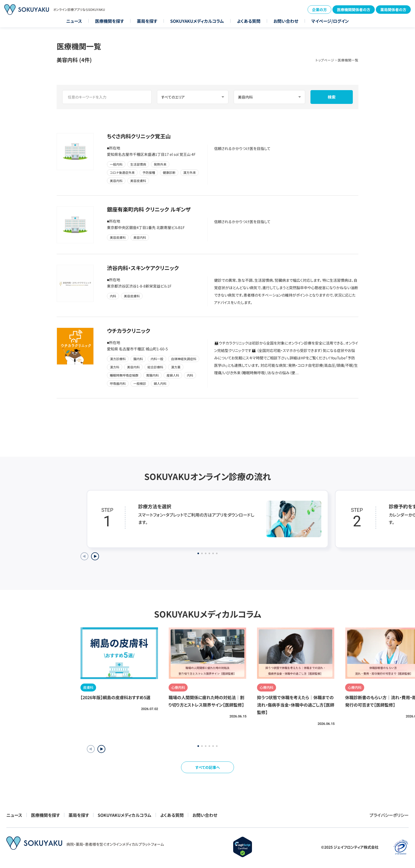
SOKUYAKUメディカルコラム (197, 21)
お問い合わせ (286, 21)
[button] (101, 749)
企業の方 (319, 10)
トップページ (325, 60)
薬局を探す (147, 21)
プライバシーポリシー (389, 815)
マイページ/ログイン (330, 21)
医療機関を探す (109, 21)
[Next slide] (95, 556)
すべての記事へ (208, 767)
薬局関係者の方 (393, 10)
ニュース (74, 21)
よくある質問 (249, 21)
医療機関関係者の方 (354, 10)
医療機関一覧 (348, 60)
